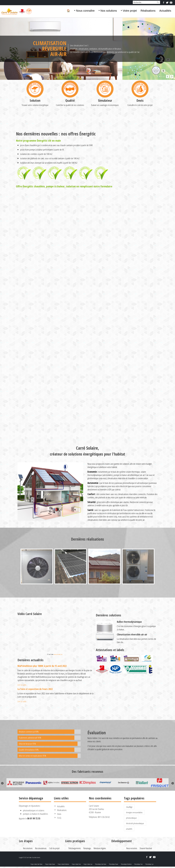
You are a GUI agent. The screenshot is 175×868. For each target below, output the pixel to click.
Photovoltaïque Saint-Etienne (101, 864)
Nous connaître (85, 11)
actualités (129, 829)
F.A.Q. (59, 818)
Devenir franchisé (146, 848)
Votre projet (130, 11)
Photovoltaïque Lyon (149, 864)
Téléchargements (75, 848)
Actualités (165, 11)
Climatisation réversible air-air (132, 634)
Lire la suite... (22, 685)
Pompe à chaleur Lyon (88, 864)
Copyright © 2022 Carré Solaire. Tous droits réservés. (30, 857)
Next (173, 783)
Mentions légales (100, 848)
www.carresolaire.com (58, 654)
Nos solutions (109, 11)
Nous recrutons (132, 848)
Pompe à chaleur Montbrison (63, 864)
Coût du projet (54, 848)
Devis (140, 128)
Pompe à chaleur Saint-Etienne (36, 864)
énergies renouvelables (134, 812)
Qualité (70, 128)
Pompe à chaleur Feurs (76, 864)
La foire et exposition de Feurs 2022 (35, 689)
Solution (35, 128)
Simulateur (105, 128)
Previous (2, 783)
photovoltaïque (131, 818)
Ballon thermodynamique (129, 622)
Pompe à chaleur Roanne (50, 864)
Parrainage (87, 848)
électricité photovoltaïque (135, 823)
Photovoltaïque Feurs (138, 864)
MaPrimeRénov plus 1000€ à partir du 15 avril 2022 (42, 666)
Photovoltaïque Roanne (114, 864)
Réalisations (148, 11)
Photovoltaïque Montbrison (126, 864)
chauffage (129, 807)
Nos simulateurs (41, 848)
